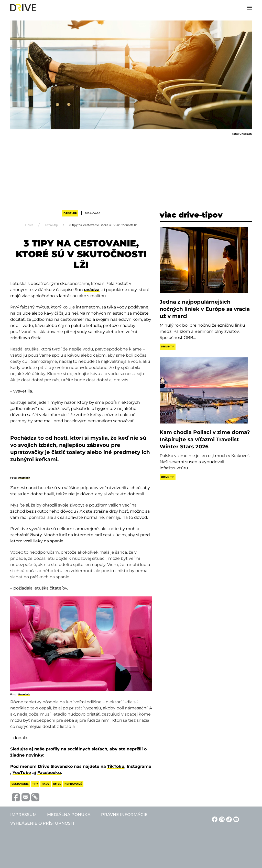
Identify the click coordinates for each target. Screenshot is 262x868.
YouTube (22, 773)
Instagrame (139, 766)
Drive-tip (70, 213)
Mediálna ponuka (69, 815)
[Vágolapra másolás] (35, 797)
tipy (35, 784)
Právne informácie (124, 815)
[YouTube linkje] (235, 819)
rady (46, 784)
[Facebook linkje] (214, 819)
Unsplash (24, 478)
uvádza (92, 290)
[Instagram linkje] (221, 819)
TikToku (116, 766)
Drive (29, 225)
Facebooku (49, 773)
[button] (249, 8)
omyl (57, 784)
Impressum (23, 815)
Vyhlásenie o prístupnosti (42, 823)
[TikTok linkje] (228, 819)
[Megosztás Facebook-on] (15, 797)
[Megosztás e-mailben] (25, 797)
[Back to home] (23, 8)
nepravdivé (73, 784)
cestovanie (20, 784)
